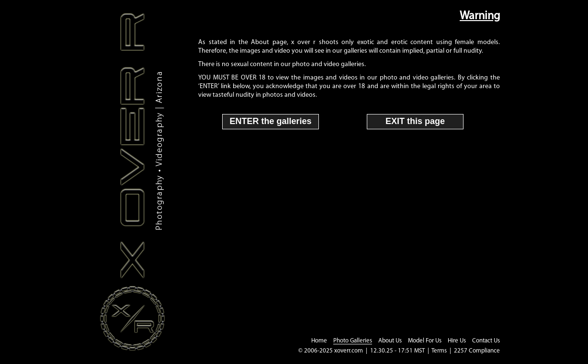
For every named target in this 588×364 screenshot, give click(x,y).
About (260, 42)
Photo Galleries (353, 341)
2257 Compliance (477, 351)
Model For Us (425, 341)
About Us (390, 341)
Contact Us (486, 341)
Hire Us (457, 341)
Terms (439, 351)
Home (319, 341)
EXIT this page (415, 121)
